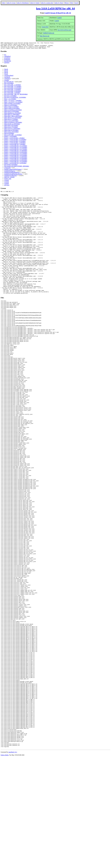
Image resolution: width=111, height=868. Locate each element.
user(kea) (7, 64)
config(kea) (7, 58)
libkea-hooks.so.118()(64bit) (12, 125)
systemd (6, 182)
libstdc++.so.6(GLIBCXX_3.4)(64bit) (15, 146)
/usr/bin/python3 (9, 77)
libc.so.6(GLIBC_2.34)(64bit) (12, 92)
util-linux (7, 186)
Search (76, 3)
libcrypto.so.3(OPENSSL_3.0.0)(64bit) (15, 99)
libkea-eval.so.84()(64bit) (11, 122)
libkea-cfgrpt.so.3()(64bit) (11, 108)
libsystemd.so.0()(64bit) (11, 166)
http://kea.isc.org (45, 36)
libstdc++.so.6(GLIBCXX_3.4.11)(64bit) (16, 147)
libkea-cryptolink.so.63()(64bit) (13, 111)
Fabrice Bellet (5, 866)
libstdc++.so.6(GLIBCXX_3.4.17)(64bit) (16, 150)
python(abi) (7, 169)
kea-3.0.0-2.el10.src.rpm (64, 30)
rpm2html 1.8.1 (13, 863)
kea (5, 56)
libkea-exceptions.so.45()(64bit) (13, 124)
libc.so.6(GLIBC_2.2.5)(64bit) (13, 88)
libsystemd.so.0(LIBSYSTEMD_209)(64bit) (17, 167)
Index (4, 3)
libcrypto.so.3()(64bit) (10, 97)
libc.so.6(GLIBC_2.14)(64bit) (12, 86)
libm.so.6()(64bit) (9, 135)
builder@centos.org (49, 33)
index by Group (11, 3)
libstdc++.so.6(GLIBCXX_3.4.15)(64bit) (16, 149)
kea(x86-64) (8, 62)
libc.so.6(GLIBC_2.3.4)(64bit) (13, 89)
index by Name (59, 3)
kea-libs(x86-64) (9, 83)
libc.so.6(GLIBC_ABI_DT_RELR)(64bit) (16, 96)
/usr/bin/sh (7, 78)
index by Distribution (23, 3)
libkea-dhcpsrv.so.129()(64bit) (13, 119)
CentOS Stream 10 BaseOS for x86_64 (58, 13)
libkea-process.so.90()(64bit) (12, 130)
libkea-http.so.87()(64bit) (11, 127)
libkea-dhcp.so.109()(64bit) (12, 116)
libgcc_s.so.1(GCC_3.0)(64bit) (13, 102)
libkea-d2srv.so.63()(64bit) (12, 113)
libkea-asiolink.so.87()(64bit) (12, 105)
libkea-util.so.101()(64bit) (11, 133)
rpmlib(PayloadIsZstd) (10, 177)
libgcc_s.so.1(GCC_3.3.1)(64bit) (13, 103)
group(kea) (7, 59)
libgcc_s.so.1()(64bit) (10, 100)
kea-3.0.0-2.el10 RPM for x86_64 (55, 8)
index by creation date (47, 3)
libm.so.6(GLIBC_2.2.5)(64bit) (13, 136)
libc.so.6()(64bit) (9, 85)
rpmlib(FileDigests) (10, 172)
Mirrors (67, 3)
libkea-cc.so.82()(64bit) (11, 106)
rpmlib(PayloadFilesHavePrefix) (13, 175)
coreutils (7, 81)
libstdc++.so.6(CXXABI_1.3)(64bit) (14, 139)
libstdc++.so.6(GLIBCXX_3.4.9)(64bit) (15, 164)
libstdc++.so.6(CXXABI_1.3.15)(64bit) (15, 141)
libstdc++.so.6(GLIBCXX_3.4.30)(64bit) (16, 161)
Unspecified (45, 27)
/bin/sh (6, 71)
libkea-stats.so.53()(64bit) (11, 131)
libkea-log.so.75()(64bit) (11, 128)
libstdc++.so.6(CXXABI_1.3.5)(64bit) (15, 142)
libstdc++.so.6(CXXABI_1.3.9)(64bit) (15, 144)
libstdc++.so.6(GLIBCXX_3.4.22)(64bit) (16, 157)
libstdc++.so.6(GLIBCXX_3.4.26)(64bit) (16, 158)
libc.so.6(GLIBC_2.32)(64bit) (12, 91)
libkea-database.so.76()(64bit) (12, 114)
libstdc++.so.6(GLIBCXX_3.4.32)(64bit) (16, 163)
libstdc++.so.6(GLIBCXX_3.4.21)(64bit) (16, 155)
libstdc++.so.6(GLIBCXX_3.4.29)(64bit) (16, 160)
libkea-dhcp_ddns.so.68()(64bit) (13, 117)
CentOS (59, 18)
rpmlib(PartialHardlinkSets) (12, 174)
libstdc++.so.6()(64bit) (10, 138)
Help (72, 3)
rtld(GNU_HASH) (9, 178)
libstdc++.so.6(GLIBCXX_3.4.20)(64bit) (16, 153)
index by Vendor (35, 3)
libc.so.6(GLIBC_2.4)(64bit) (12, 94)
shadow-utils (8, 180)
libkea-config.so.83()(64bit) (12, 110)
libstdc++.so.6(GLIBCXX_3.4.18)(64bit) (16, 152)
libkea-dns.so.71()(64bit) (11, 121)
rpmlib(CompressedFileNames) (13, 171)
